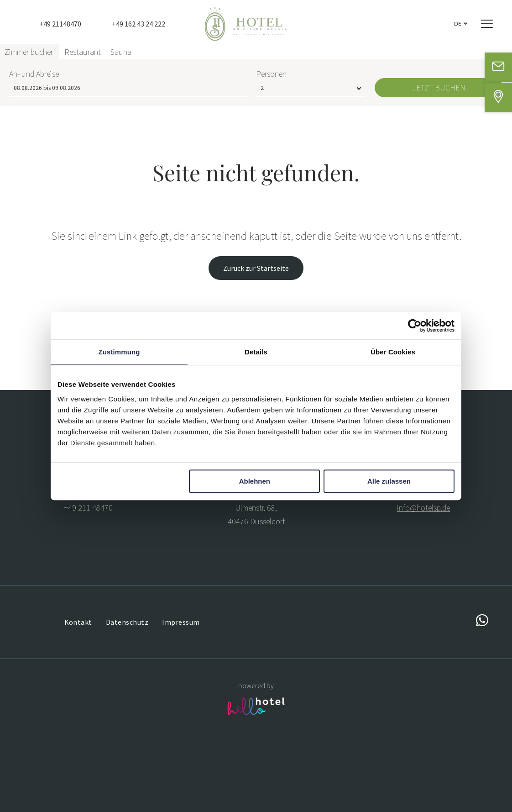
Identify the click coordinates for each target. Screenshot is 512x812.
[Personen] (311, 794)
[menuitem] (78, 622)
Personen (271, 779)
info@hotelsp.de (423, 508)
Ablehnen (255, 481)
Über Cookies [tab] (393, 352)
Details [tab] (256, 352)
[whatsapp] (482, 622)
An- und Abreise (34, 779)
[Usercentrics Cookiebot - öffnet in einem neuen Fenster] (415, 326)
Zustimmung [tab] (119, 352)
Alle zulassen (389, 481)
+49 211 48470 (88, 508)
